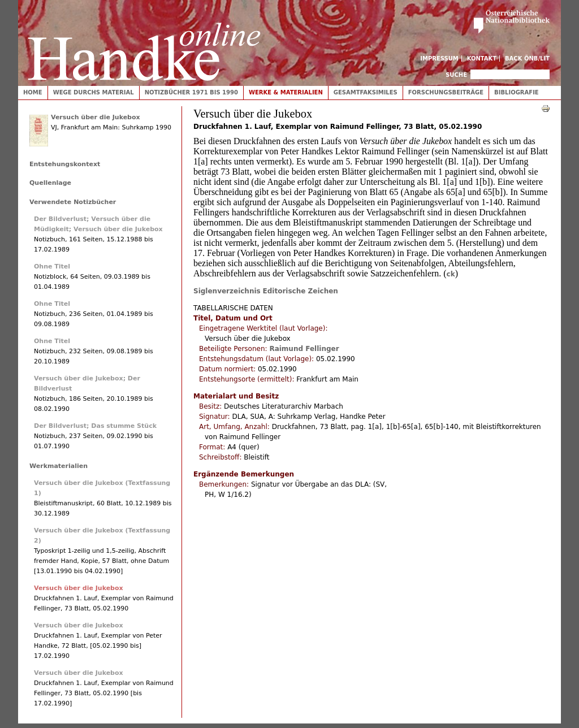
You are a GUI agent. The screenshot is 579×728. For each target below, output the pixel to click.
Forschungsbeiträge (446, 92)
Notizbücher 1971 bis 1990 (191, 92)
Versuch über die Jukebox (96, 117)
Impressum (439, 58)
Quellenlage (50, 183)
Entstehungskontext (65, 164)
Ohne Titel (52, 266)
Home (33, 92)
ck (451, 274)
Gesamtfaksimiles (366, 92)
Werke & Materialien (286, 92)
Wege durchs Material (94, 92)
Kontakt (482, 58)
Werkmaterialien (59, 466)
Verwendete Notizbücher (73, 202)
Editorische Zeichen (301, 291)
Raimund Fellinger (304, 349)
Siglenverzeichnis (227, 291)
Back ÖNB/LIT (527, 58)
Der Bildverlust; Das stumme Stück (95, 426)
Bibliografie (517, 92)
